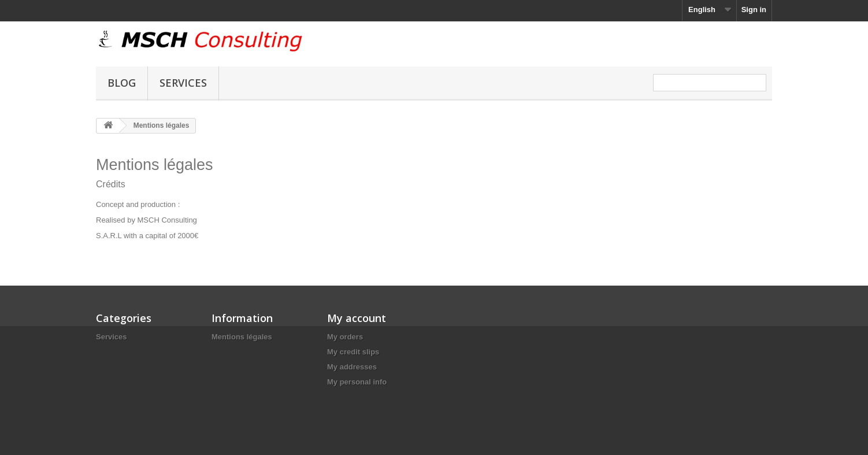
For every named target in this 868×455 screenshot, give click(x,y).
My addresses (352, 367)
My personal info (357, 382)
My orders (345, 337)
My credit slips (353, 352)
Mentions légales (242, 337)
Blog (122, 83)
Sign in (754, 10)
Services (183, 83)
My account (357, 318)
